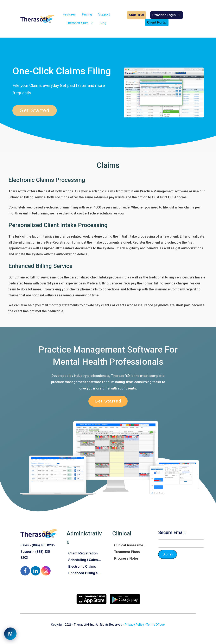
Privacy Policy (134, 625)
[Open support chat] (10, 634)
